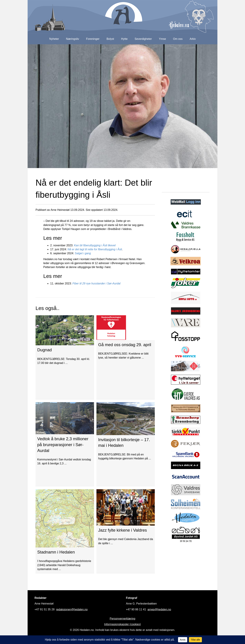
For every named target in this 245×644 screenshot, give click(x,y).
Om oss (178, 39)
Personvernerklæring (123, 619)
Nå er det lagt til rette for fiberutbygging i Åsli (95, 249)
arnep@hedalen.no (159, 609)
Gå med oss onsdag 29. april (125, 345)
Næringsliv (72, 39)
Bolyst (110, 39)
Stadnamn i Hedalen (56, 552)
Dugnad (45, 350)
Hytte (124, 39)
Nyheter (54, 39)
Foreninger (93, 39)
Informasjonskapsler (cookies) (123, 624)
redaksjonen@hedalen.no (72, 609)
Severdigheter (143, 39)
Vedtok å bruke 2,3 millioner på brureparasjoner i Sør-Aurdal (63, 445)
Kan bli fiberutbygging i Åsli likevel (95, 245)
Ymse (162, 39)
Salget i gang (83, 253)
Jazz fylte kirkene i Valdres (122, 530)
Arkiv (193, 39)
